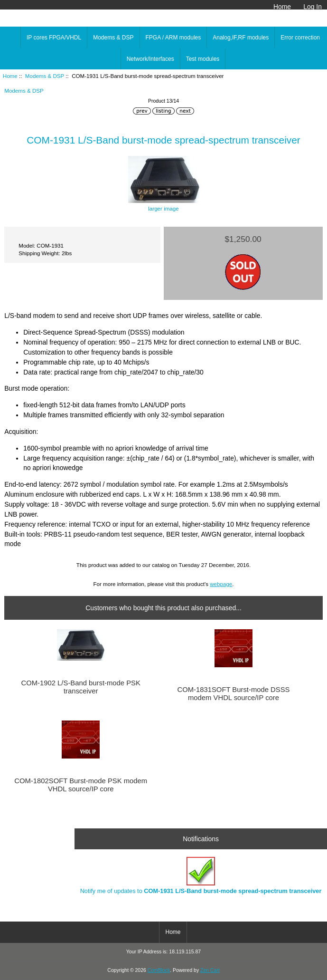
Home (282, 7)
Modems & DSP (45, 76)
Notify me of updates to (201, 876)
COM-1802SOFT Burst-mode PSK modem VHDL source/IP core (81, 785)
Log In (313, 7)
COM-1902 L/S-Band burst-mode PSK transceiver (80, 687)
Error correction (300, 38)
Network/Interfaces (150, 59)
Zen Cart (210, 970)
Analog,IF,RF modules (241, 38)
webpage (221, 584)
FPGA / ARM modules (173, 38)
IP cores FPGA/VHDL (54, 38)
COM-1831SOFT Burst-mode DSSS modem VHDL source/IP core (233, 693)
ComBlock (159, 970)
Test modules (203, 59)
